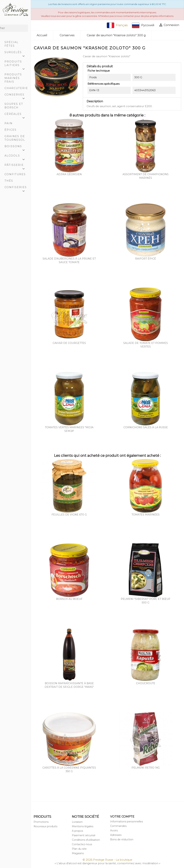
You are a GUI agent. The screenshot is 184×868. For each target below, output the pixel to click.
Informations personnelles (126, 822)
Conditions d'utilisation (86, 840)
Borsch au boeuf (69, 599)
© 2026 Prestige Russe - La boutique (107, 860)
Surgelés (16, 53)
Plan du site (79, 849)
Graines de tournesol (15, 138)
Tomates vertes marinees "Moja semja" (69, 429)
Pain (9, 123)
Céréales (16, 115)
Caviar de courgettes (69, 343)
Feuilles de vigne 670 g (69, 515)
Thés (9, 181)
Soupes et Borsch (14, 106)
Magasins (78, 853)
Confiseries (16, 188)
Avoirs (114, 830)
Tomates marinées (146, 515)
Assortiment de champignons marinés (146, 176)
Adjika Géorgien (69, 174)
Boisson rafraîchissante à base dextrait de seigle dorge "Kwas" (69, 685)
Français (117, 25)
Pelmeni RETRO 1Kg (146, 768)
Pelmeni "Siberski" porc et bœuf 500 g (146, 601)
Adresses (116, 835)
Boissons (16, 147)
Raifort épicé (146, 259)
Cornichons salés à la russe (146, 427)
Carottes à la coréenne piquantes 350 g (69, 769)
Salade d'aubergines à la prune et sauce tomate (69, 260)
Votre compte (122, 817)
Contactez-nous (82, 844)
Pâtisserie (16, 166)
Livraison (77, 822)
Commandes (118, 826)
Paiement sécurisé (84, 835)
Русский (143, 25)
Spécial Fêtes (11, 44)
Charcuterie (16, 88)
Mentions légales (83, 826)
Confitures (15, 174)
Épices (11, 130)
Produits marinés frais (13, 78)
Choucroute (146, 683)
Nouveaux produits (45, 826)
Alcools (16, 156)
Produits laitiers (16, 64)
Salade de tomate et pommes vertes (146, 345)
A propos (77, 831)
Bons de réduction (122, 839)
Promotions (41, 822)
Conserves (16, 95)
